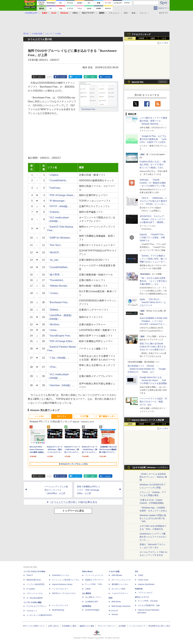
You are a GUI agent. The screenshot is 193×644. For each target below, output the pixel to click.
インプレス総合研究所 (35, 584)
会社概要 (122, 626)
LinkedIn (108, 77)
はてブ (77, 77)
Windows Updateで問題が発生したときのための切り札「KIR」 (153, 518)
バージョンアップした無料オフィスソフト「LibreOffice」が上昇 (56, 490)
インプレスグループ (137, 626)
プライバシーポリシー (106, 626)
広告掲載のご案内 (69, 626)
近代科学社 (87, 606)
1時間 (130, 38)
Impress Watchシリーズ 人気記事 (148, 420)
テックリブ (113, 611)
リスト (49, 77)
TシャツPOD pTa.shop (148, 601)
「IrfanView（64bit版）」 (61, 385)
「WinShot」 (54, 324)
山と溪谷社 (87, 593)
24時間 (141, 38)
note (93, 77)
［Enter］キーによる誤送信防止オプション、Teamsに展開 (153, 477)
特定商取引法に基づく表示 (159, 626)
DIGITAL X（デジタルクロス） (64, 593)
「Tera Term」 (55, 245)
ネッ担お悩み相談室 (35, 598)
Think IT (30, 575)
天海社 (141, 575)
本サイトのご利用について (34, 626)
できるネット (32, 611)
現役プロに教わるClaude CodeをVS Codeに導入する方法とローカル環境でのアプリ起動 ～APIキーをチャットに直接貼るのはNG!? (153, 350)
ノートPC (39, 416)
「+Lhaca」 (54, 293)
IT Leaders (31, 589)
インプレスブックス (60, 605)
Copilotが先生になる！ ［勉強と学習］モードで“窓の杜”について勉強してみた (153, 165)
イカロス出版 (114, 572)
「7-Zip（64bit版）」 (59, 358)
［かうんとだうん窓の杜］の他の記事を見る (73, 502)
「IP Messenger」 (57, 201)
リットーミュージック (94, 575)
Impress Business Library (62, 584)
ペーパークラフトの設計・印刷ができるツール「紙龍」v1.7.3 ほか (153, 402)
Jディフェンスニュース (121, 580)
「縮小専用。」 (56, 275)
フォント (143, 13)
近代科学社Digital (92, 610)
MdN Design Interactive (121, 606)
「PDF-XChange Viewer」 (62, 195)
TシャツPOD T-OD (93, 584)
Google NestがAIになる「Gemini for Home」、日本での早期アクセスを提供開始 (153, 380)
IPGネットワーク (142, 597)
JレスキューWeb (118, 589)
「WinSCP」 (54, 252)
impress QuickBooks (146, 584)
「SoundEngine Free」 (60, 336)
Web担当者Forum (34, 580)
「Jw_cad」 (54, 260)
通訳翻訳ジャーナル (120, 584)
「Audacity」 (54, 212)
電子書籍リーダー (107, 416)
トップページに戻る (73, 511)
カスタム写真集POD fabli (149, 605)
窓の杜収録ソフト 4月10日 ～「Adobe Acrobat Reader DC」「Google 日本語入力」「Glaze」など (147, 369)
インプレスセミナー (60, 589)
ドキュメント (114, 13)
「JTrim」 (53, 367)
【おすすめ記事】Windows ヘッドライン (150, 468)
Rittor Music (87, 572)
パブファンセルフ (145, 593)
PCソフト (62, 416)
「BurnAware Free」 (88, 109)
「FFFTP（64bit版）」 (60, 206)
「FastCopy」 (55, 188)
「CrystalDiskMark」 (59, 267)
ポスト (40, 77)
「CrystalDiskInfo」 (58, 180)
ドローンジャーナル (35, 593)
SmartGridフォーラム (61, 575)
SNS (126, 13)
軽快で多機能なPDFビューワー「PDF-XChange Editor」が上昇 (89, 490)
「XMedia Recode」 (58, 286)
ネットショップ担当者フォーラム (66, 580)
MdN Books (116, 602)
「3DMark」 (54, 310)
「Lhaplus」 (54, 175)
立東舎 (88, 589)
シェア (62, 77)
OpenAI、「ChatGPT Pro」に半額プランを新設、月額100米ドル (153, 237)
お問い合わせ (53, 626)
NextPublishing (58, 610)
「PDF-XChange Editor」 (61, 341)
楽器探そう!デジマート (94, 580)
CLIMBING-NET (92, 602)
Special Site (138, 82)
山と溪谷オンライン (93, 597)
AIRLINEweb (117, 575)
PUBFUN (139, 589)
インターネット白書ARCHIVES (39, 615)
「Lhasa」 (53, 330)
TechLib (115, 614)
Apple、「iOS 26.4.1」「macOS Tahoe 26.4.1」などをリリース (153, 302)
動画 (134, 13)
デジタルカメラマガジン (36, 606)
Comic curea (143, 580)
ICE (136, 572)
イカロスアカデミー (120, 593)
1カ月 (164, 38)
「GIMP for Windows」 (60, 238)
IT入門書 (84, 416)
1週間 (153, 38)
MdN (111, 598)
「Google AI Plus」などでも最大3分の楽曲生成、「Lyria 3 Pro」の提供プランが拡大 (153, 139)
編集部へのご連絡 (87, 626)
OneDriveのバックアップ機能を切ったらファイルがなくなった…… (153, 537)
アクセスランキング (141, 34)
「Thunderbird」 (56, 280)
